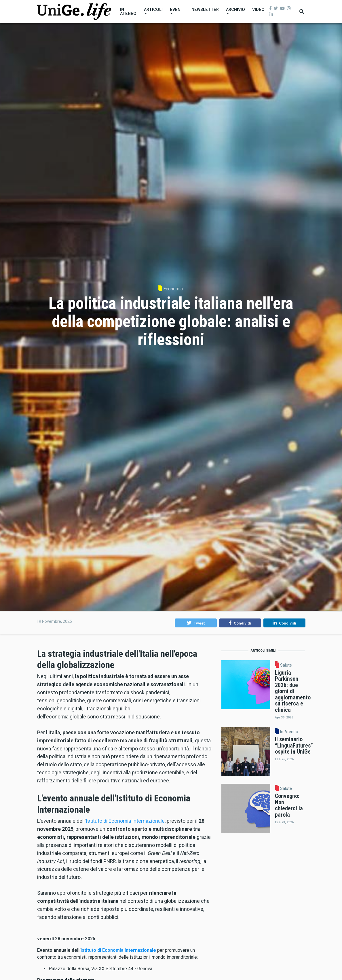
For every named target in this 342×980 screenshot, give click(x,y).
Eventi (177, 11)
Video (258, 10)
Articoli (153, 11)
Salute (286, 665)
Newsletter (205, 10)
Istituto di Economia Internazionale (125, 821)
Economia (173, 289)
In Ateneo (128, 12)
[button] (196, 623)
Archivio (235, 11)
